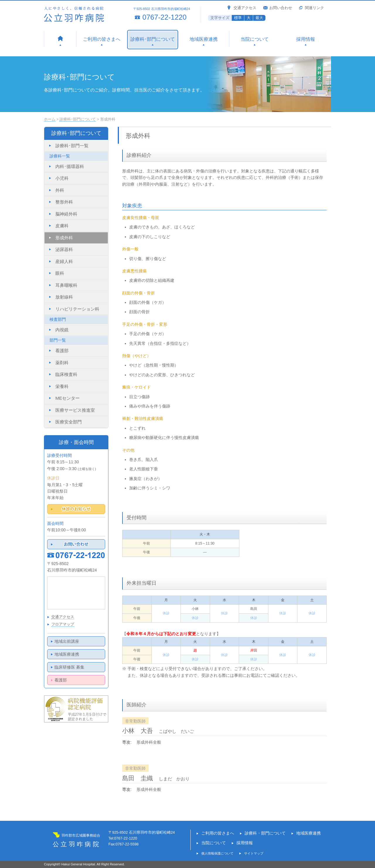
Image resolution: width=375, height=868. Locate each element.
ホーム (50, 119)
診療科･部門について (78, 119)
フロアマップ (63, 624)
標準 (238, 18)
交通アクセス (245, 8)
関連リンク (315, 8)
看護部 (61, 680)
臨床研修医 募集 (69, 667)
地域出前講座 (67, 641)
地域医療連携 (67, 654)
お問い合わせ (281, 8)
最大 (259, 18)
